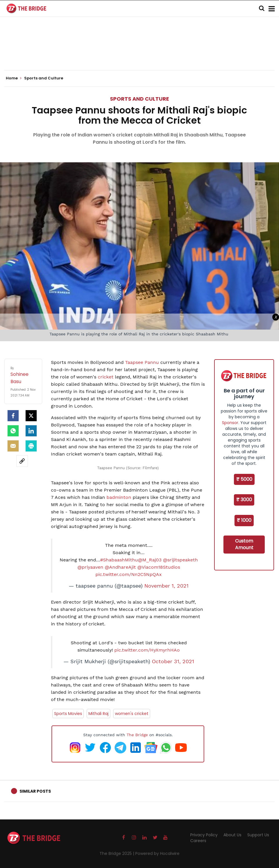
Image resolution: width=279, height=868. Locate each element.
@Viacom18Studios (159, 567)
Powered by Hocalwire (157, 853)
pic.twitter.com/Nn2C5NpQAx (129, 574)
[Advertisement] (140, 52)
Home (14, 78)
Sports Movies (68, 714)
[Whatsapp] (13, 431)
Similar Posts (35, 791)
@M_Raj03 (150, 560)
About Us (232, 835)
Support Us (258, 835)
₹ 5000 (244, 479)
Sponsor (230, 423)
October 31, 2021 (173, 661)
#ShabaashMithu (119, 560)
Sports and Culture (139, 99)
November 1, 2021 (166, 586)
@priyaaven (90, 567)
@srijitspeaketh (180, 560)
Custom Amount (244, 544)
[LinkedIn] (31, 431)
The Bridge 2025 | (117, 853)
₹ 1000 (244, 520)
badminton (118, 497)
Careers (198, 841)
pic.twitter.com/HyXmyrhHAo (147, 650)
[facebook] (13, 416)
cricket (106, 377)
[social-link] (22, 461)
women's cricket (132, 714)
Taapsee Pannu (142, 362)
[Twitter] (31, 416)
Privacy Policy (204, 835)
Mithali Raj (98, 714)
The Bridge (137, 735)
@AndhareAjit (120, 567)
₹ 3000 (244, 500)
